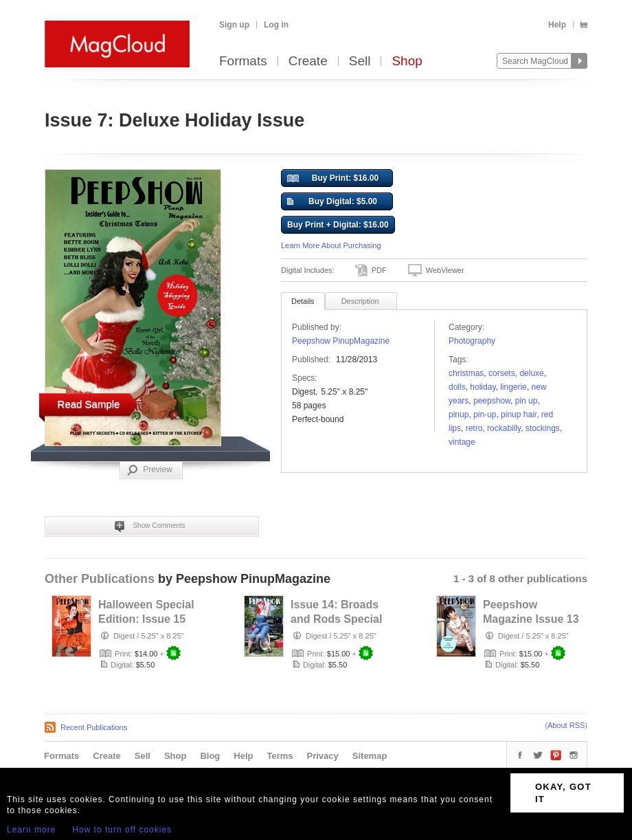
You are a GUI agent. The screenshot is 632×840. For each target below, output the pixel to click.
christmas (466, 373)
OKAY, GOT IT (563, 793)
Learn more (31, 830)
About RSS (566, 725)
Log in (276, 25)
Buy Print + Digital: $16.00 (338, 225)
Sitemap (370, 756)
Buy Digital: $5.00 (332, 202)
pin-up (485, 415)
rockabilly (504, 428)
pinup (459, 415)
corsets (502, 373)
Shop (407, 62)
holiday (483, 387)
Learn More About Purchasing (331, 245)
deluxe (531, 373)
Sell (360, 62)
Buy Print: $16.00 (333, 179)
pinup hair (519, 415)
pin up (527, 401)
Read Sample (89, 404)
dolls (457, 387)
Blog (210, 756)
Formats (243, 62)
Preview (150, 470)
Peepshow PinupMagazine (341, 341)
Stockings (543, 428)
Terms (280, 756)
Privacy (323, 756)
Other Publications (100, 579)
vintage (462, 442)
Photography (472, 341)
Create (308, 62)
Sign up (234, 25)
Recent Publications (94, 727)
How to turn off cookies (122, 830)
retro (474, 428)
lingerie (513, 387)
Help (557, 25)
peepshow (492, 401)
